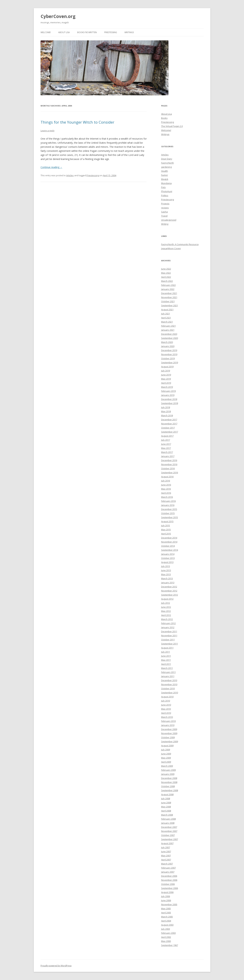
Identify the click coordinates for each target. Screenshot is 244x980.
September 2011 (170, 644)
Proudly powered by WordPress (56, 966)
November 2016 (169, 464)
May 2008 (166, 807)
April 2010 (166, 713)
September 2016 (170, 473)
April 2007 (166, 860)
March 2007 (167, 864)
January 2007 (168, 872)
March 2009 (167, 766)
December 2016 (169, 460)
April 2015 (166, 534)
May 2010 (166, 709)
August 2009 (167, 746)
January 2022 (168, 289)
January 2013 (168, 583)
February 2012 (168, 623)
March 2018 (167, 415)
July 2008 (166, 798)
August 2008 (167, 794)
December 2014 (169, 538)
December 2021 (169, 293)
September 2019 (170, 362)
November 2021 (169, 297)
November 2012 (169, 591)
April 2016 (166, 493)
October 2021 (168, 301)
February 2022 (168, 285)
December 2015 (169, 509)
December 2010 (169, 680)
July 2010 (166, 701)
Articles (70, 175)
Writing (165, 224)
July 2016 (166, 481)
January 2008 (168, 823)
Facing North (168, 163)
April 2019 (166, 383)
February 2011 (168, 672)
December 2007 (169, 827)
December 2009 (169, 729)
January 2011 (168, 676)
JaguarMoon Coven (171, 248)
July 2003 (166, 929)
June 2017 (166, 444)
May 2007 (166, 856)
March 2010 (167, 717)
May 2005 (166, 909)
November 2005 (169, 904)
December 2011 (169, 631)
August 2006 (167, 892)
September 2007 (170, 839)
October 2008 (168, 786)
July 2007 (166, 847)
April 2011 (166, 664)
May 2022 (166, 273)
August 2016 (167, 477)
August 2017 (167, 436)
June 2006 (166, 900)
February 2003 (168, 933)
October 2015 (168, 513)
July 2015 (166, 525)
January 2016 (168, 505)
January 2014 (168, 554)
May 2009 (166, 758)
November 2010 (169, 684)
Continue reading (51, 167)
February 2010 (168, 721)
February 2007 (168, 868)
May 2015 (166, 530)
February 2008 (168, 819)
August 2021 (167, 310)
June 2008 (166, 803)
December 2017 (169, 420)
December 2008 (169, 778)
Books (164, 118)
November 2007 (169, 831)
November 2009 (169, 733)
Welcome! (46, 32)
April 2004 (166, 921)
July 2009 (166, 750)
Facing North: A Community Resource (180, 244)
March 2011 (167, 668)
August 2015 (167, 521)
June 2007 (166, 851)
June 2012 (166, 607)
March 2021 (167, 322)
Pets (163, 187)
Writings (129, 32)
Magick (165, 179)
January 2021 (168, 330)
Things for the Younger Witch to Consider (77, 122)
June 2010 (166, 705)
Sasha (164, 212)
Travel (164, 216)
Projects (165, 204)
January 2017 (168, 456)
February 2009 (168, 770)
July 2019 (166, 371)
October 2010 (168, 688)
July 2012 (166, 603)
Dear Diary (167, 159)
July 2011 (166, 652)
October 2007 (168, 835)
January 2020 (168, 346)
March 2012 (167, 619)
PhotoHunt (167, 191)
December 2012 (169, 587)
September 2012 (170, 595)
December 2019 (169, 350)
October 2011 (168, 640)
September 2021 (170, 305)
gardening (166, 167)
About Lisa (64, 32)
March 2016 (167, 497)
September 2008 (170, 790)
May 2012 (166, 611)
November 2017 (169, 424)
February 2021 (168, 326)
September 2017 (170, 432)
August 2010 (167, 697)
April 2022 (166, 277)
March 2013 (167, 578)
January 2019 (168, 395)
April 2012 (166, 615)
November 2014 (169, 542)
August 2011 (167, 648)
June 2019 (166, 375)
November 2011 (169, 636)
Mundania (166, 183)
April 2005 (166, 913)
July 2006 (166, 896)
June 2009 (166, 754)
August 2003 (167, 925)
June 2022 (166, 269)
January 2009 (168, 774)
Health (165, 171)
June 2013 (166, 570)
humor (165, 175)
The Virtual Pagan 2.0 (172, 126)
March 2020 (167, 342)
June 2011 (166, 656)
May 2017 (166, 448)
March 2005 (167, 917)
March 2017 (167, 452)
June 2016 (166, 485)
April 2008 (166, 811)
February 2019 (168, 391)
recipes (165, 208)
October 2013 (168, 558)
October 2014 (168, 546)
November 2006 (169, 880)
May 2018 (166, 411)
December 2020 (169, 334)
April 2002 (166, 937)
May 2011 (166, 660)
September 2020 (170, 338)
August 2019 (167, 367)
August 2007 (167, 843)
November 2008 (169, 782)
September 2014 (170, 550)
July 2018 (166, 407)
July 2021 (166, 314)
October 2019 (168, 358)
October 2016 (168, 468)
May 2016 (166, 489)
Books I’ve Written (87, 32)
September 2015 (170, 517)
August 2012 (167, 599)
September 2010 (170, 693)
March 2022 (167, 281)
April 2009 (166, 762)
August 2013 (167, 562)
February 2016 (168, 501)
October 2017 (168, 428)
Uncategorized (169, 220)
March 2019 (167, 387)
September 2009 (170, 741)
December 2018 (169, 399)
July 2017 (166, 440)
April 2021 (166, 318)
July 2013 (166, 566)
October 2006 (168, 884)
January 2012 (168, 627)
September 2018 (170, 403)
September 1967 (170, 945)
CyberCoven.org (58, 16)
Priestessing (111, 32)
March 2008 (167, 815)
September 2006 (170, 888)
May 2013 (166, 574)
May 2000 (166, 941)
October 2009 (168, 737)
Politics (165, 195)
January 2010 (168, 725)
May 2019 (166, 379)
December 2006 (169, 876)
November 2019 (169, 354)
